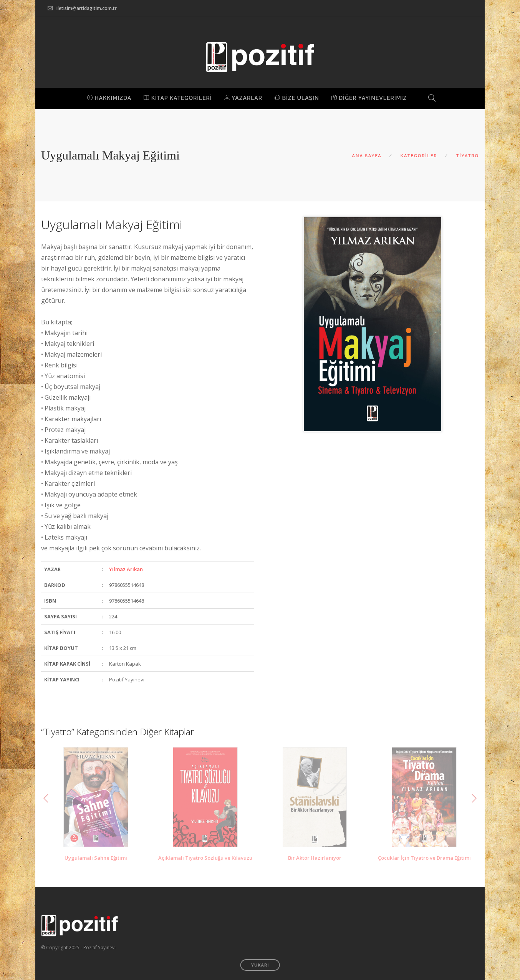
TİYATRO (468, 156)
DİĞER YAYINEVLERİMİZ (369, 98)
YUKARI (260, 965)
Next (474, 799)
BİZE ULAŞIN (297, 98)
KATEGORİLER (419, 156)
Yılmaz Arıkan (126, 569)
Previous (46, 799)
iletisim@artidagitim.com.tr (87, 8)
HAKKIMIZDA (109, 98)
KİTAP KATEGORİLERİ (178, 98)
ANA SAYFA (367, 156)
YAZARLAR (243, 98)
